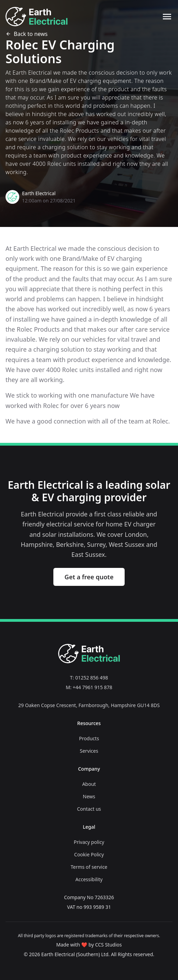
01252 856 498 (91, 678)
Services (89, 751)
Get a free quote (89, 577)
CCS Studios (108, 945)
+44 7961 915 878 (92, 687)
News (89, 796)
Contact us (89, 809)
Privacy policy (89, 842)
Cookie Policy (89, 854)
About (89, 784)
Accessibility (89, 879)
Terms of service (89, 867)
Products (89, 738)
